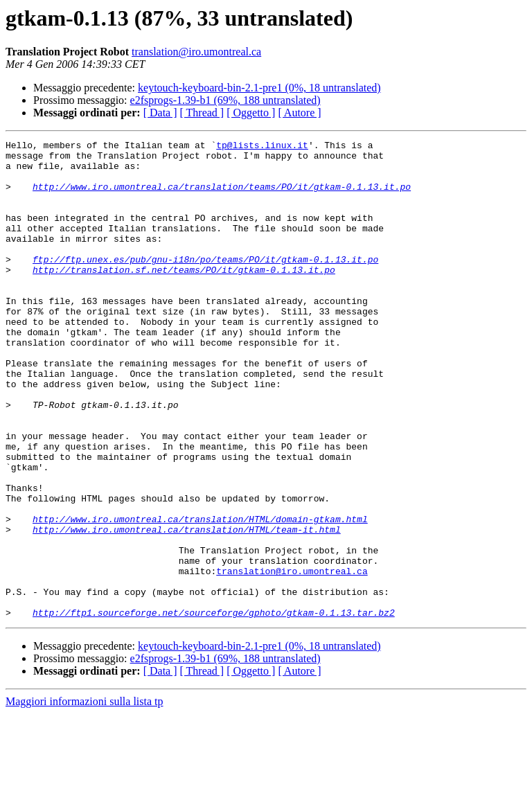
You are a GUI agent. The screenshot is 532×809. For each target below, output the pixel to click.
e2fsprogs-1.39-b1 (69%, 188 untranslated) (225, 100)
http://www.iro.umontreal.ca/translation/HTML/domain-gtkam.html (200, 596)
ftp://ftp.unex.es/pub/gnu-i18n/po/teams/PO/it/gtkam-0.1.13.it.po (205, 284)
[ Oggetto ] (251, 113)
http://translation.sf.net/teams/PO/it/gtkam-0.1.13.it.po (184, 296)
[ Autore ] (299, 113)
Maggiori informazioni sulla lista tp (85, 797)
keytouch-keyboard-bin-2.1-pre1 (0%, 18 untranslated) (259, 88)
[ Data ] (160, 113)
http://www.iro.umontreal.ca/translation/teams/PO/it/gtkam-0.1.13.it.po (222, 197)
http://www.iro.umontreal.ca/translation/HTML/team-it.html (187, 608)
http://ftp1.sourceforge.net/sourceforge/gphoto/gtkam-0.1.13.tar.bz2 (214, 708)
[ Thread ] (202, 113)
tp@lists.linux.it (262, 147)
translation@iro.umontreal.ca (196, 52)
